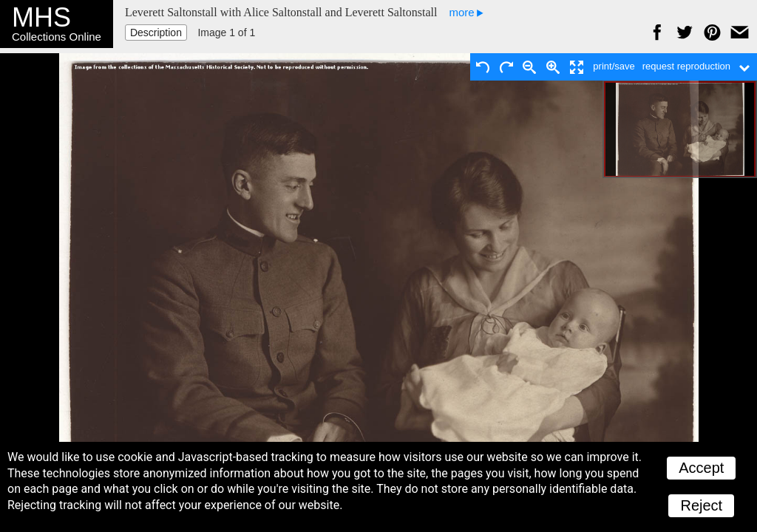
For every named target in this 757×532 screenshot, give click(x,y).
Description (156, 33)
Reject (701, 505)
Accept (701, 468)
